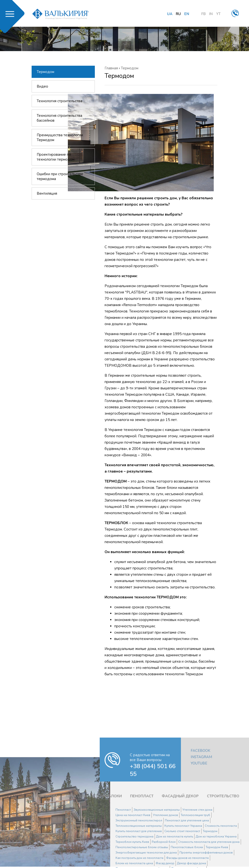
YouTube (199, 825)
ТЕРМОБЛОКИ (109, 858)
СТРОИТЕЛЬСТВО (223, 858)
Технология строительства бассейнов (59, 118)
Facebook (200, 812)
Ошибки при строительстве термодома (60, 176)
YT (218, 14)
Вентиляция (47, 193)
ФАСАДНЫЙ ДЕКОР (180, 858)
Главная (111, 68)
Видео (42, 86)
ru (178, 14)
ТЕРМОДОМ (76, 858)
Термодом (45, 72)
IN (211, 14)
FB (204, 14)
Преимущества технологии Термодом (60, 137)
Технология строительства (59, 101)
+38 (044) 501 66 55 (153, 832)
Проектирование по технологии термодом (56, 157)
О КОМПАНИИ (44, 858)
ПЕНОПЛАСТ (142, 858)
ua (170, 14)
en (187, 14)
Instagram (201, 819)
